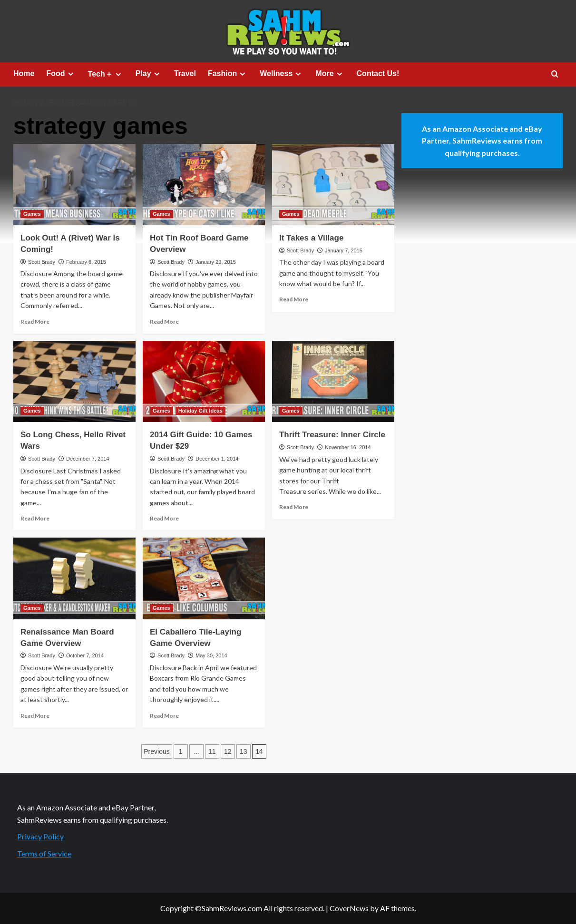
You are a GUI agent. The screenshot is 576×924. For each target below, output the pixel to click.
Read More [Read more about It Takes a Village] (294, 299)
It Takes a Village (311, 238)
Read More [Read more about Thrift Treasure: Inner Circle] (294, 507)
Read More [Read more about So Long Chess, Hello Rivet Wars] (35, 518)
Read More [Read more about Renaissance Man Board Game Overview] (35, 716)
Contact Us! (378, 73)
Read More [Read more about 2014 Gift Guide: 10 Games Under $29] (164, 518)
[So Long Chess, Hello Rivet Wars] (74, 381)
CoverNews (349, 908)
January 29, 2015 (216, 262)
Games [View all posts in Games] (32, 214)
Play (149, 74)
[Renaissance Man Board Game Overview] (74, 578)
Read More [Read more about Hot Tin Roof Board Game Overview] (164, 322)
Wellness (282, 74)
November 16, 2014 (348, 447)
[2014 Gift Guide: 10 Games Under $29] (204, 381)
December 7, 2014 (88, 459)
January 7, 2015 (344, 250)
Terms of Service (44, 853)
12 (228, 751)
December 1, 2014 (217, 459)
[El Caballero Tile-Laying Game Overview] (204, 578)
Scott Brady (42, 262)
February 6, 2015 (86, 262)
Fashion (228, 74)
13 (244, 751)
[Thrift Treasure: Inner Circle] (333, 381)
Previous (156, 751)
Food (61, 74)
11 (212, 751)
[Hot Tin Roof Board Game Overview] (204, 185)
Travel (185, 73)
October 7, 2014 (85, 655)
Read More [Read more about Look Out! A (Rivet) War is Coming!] (35, 322)
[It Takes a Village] (333, 185)
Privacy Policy (40, 836)
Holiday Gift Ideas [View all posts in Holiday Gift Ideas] (200, 411)
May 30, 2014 (211, 655)
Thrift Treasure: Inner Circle (332, 435)
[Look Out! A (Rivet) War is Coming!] (74, 185)
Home (24, 73)
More (330, 74)
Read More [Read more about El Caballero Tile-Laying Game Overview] (164, 716)
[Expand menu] (71, 74)
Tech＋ (106, 74)
